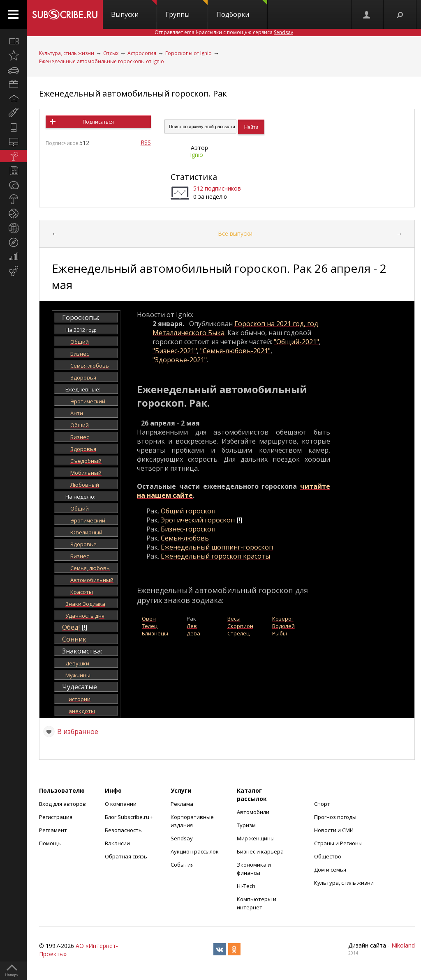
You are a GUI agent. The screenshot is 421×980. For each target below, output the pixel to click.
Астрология (142, 53)
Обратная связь (126, 856)
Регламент (53, 830)
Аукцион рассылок (195, 851)
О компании (121, 804)
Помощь (50, 843)
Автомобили (253, 812)
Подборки (242, 9)
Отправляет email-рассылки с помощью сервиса (224, 32)
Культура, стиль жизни (67, 53)
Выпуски (134, 9)
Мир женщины (256, 838)
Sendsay (182, 838)
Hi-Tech (246, 886)
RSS (146, 142)
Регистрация (56, 817)
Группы (186, 9)
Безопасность (123, 830)
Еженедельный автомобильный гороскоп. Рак (133, 93)
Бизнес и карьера (260, 851)
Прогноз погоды (335, 817)
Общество (328, 856)
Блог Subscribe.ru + (130, 817)
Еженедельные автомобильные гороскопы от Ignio (102, 61)
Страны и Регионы (338, 843)
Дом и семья (330, 870)
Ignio (197, 155)
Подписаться (98, 122)
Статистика (194, 177)
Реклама (182, 804)
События (182, 865)
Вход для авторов (62, 804)
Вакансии (117, 843)
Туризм (246, 825)
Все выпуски (235, 233)
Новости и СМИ (334, 830)
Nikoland (403, 945)
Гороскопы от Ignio (189, 53)
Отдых (111, 53)
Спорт (322, 804)
